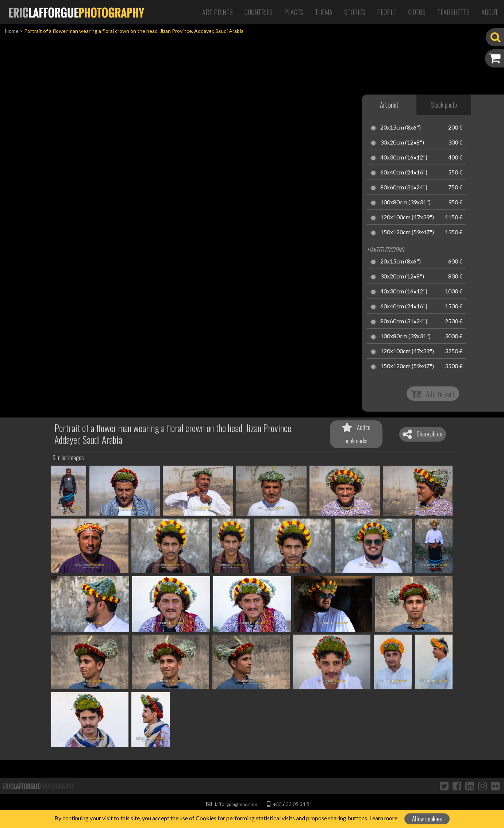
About (490, 12)
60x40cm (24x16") (404, 173)
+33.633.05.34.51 (290, 804)
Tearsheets (453, 12)
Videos (417, 12)
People (386, 12)
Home (12, 31)
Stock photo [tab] (444, 105)
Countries (259, 12)
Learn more (383, 818)
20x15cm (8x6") (401, 128)
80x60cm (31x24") (404, 188)
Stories (355, 12)
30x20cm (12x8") (402, 143)
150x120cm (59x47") (407, 232)
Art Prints (218, 12)
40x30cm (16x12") (404, 158)
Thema (324, 12)
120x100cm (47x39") (407, 217)
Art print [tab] (389, 105)
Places (294, 12)
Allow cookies (427, 819)
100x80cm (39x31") (405, 203)
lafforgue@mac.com (232, 804)
